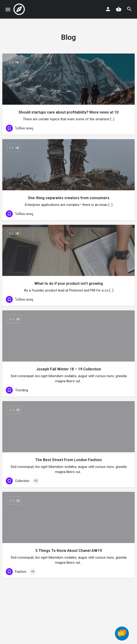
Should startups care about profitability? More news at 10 (68, 112)
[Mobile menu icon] (8, 9)
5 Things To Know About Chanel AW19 (69, 551)
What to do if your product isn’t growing (69, 283)
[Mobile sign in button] (108, 9)
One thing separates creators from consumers (69, 198)
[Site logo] (20, 9)
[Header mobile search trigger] (129, 9)
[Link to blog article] (68, 79)
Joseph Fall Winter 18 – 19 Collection (69, 369)
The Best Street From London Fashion (68, 460)
